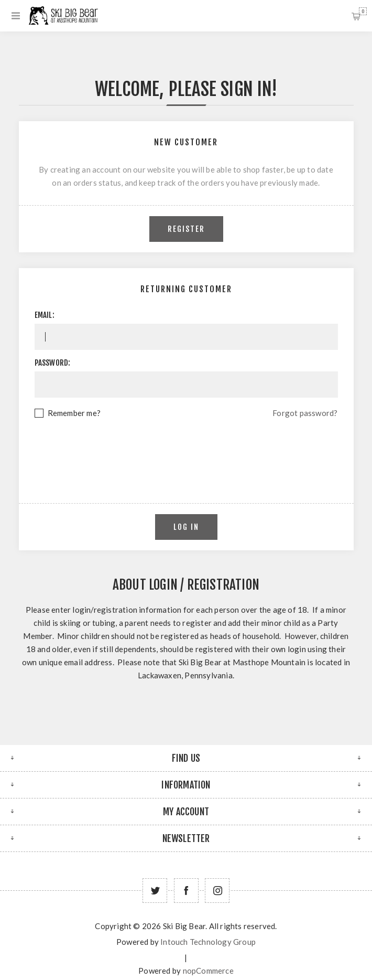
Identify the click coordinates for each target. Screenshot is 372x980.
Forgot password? (305, 413)
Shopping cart (363, 11)
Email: (45, 315)
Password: (53, 363)
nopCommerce (208, 971)
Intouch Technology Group (208, 942)
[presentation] (186, 449)
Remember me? (74, 413)
